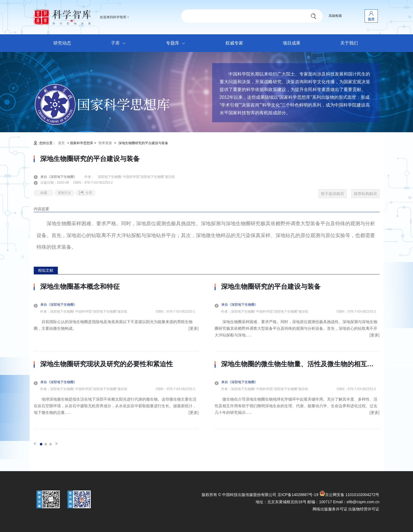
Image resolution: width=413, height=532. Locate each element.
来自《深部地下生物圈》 (62, 177)
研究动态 (62, 43)
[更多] (194, 328)
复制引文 (64, 193)
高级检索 (335, 16)
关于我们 (349, 43)
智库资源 (105, 143)
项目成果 (292, 43)
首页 (61, 143)
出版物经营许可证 (364, 509)
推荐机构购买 (365, 194)
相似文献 (46, 270)
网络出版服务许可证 (330, 509)
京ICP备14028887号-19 (298, 495)
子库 (120, 43)
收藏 (44, 193)
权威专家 (234, 43)
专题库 (177, 43)
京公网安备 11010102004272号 (350, 495)
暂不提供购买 (333, 194)
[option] (116, 356)
